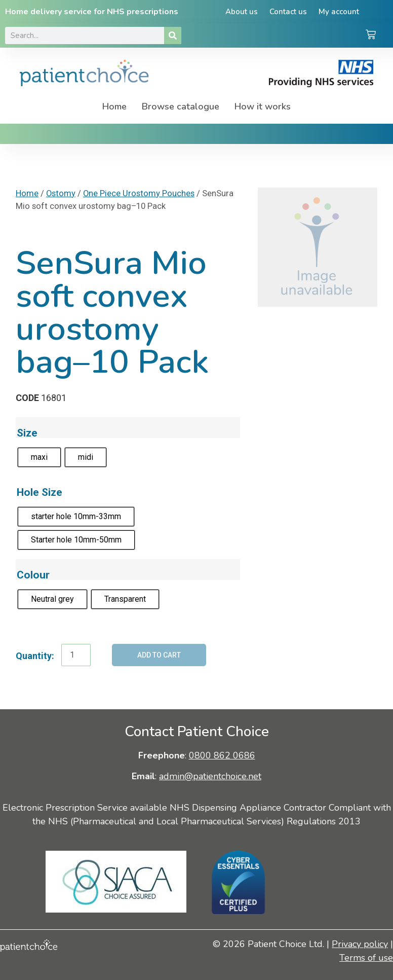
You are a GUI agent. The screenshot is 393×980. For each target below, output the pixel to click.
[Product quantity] (76, 655)
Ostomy (61, 193)
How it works (263, 106)
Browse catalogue (181, 106)
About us (240, 12)
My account (340, 12)
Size (27, 433)
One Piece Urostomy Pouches (139, 193)
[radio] (39, 457)
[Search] (173, 35)
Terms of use (366, 958)
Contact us (288, 12)
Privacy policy (360, 944)
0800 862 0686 (222, 755)
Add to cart (159, 655)
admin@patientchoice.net (210, 776)
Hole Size (40, 492)
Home (114, 106)
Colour (33, 575)
